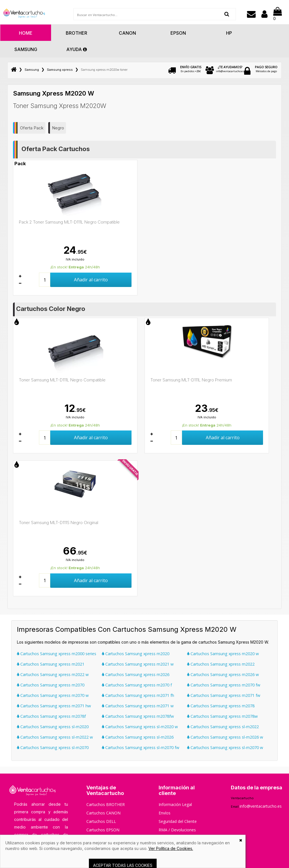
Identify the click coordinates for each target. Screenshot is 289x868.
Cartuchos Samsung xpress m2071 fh (138, 695)
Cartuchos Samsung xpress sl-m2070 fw (141, 747)
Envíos (165, 813)
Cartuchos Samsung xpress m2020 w (223, 654)
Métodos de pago (266, 69)
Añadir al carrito (91, 280)
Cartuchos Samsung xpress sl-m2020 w (140, 727)
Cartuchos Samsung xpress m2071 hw (54, 706)
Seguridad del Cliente (178, 821)
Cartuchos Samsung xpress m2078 (221, 706)
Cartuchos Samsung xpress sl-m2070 (53, 747)
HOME (26, 33)
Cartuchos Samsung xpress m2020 (136, 654)
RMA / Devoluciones (177, 830)
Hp (229, 33)
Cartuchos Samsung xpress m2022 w (53, 674)
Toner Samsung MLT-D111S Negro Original (59, 523)
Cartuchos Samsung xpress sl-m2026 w (225, 737)
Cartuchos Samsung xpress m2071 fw (224, 695)
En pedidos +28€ (191, 69)
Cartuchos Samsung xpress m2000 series (57, 654)
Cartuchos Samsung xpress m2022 (221, 664)
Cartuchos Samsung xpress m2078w (222, 716)
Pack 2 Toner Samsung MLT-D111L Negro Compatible (69, 222)
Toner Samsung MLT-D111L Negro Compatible (62, 380)
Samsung (26, 49)
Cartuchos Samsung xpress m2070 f (137, 685)
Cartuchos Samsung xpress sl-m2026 (138, 737)
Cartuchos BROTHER (106, 804)
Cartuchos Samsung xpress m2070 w (53, 695)
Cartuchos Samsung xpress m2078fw (138, 716)
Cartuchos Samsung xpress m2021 (51, 664)
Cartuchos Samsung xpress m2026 (136, 674)
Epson (178, 33)
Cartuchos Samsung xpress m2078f (51, 716)
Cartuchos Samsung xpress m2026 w (223, 674)
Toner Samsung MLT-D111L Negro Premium (191, 380)
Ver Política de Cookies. (171, 848)
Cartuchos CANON (103, 813)
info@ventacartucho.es (230, 69)
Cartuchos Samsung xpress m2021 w (138, 664)
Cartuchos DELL (101, 821)
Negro (58, 128)
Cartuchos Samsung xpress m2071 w (138, 706)
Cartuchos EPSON (103, 830)
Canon (127, 33)
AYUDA (77, 49)
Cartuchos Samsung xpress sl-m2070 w (225, 747)
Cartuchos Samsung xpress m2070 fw (224, 685)
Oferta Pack (32, 128)
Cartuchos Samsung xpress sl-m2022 (223, 727)
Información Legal (175, 804)
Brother (76, 33)
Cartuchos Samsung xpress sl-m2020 (53, 727)
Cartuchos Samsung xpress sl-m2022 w (55, 737)
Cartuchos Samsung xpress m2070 (51, 685)
